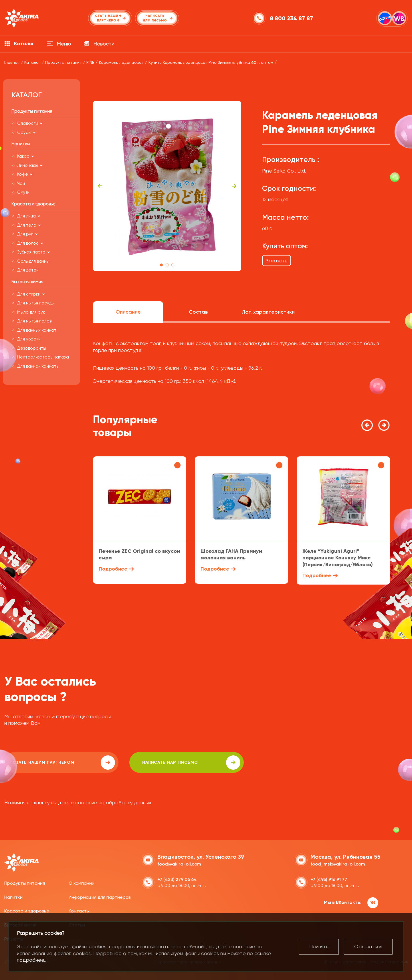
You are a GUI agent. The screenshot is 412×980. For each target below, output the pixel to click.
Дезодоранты (32, 348)
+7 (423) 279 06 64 (177, 879)
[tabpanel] (167, 186)
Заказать (277, 261)
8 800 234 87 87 (292, 18)
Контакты (79, 911)
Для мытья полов (34, 321)
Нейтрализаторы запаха (43, 357)
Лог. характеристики (268, 312)
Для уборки (29, 339)
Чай (21, 183)
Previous (100, 186)
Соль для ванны (33, 261)
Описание (128, 312)
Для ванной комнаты (38, 366)
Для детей (28, 270)
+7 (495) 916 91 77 (329, 879)
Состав (198, 312)
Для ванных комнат (37, 330)
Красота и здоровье (27, 911)
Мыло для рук (31, 312)
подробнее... (32, 960)
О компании (82, 883)
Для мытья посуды (36, 303)
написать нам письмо (166, 763)
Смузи (23, 192)
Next (234, 186)
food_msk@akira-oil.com (338, 864)
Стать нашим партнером (56, 763)
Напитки (13, 897)
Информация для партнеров (100, 897)
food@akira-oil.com (179, 864)
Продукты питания (25, 883)
